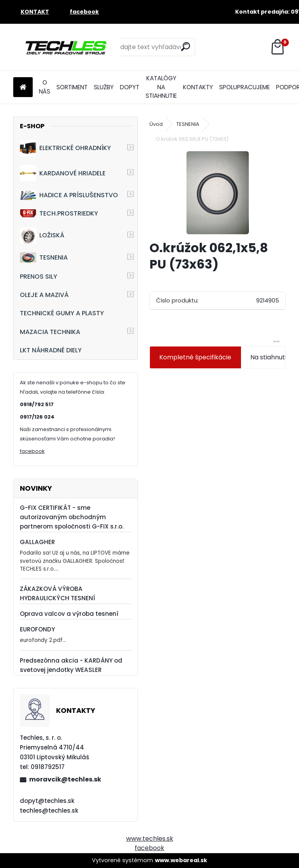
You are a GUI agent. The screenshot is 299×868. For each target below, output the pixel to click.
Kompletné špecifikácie (195, 357)
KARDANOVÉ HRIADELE (63, 173)
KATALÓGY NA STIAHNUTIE (161, 87)
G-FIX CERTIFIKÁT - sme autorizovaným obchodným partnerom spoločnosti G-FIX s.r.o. (72, 517)
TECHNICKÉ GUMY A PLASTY (62, 313)
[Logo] (67, 47)
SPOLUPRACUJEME (244, 87)
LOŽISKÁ (42, 235)
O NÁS (45, 87)
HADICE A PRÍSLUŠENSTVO (69, 195)
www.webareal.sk (181, 860)
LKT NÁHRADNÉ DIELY (51, 350)
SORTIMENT (72, 87)
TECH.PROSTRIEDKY (59, 213)
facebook (32, 451)
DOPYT (130, 87)
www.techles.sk (150, 839)
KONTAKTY (198, 87)
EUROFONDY (37, 629)
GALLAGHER (37, 542)
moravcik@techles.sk (65, 779)
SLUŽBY (104, 87)
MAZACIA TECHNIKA (50, 332)
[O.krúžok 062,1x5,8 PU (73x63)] (218, 193)
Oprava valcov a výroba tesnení (69, 614)
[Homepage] (23, 88)
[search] (186, 47)
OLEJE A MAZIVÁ (44, 295)
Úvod (156, 124)
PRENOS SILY (39, 277)
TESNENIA (44, 257)
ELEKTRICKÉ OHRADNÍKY (65, 148)
